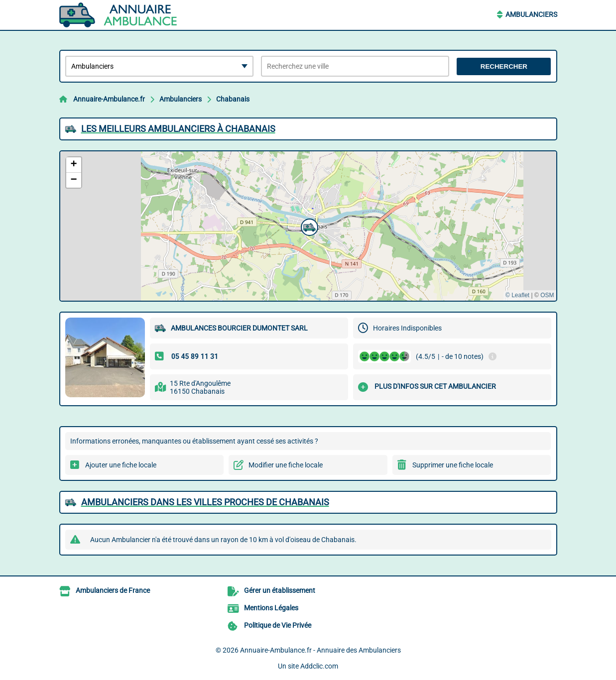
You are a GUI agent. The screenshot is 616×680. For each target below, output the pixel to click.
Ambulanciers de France (113, 590)
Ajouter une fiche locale (121, 465)
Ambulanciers (531, 14)
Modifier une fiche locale (286, 465)
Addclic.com (319, 666)
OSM (547, 295)
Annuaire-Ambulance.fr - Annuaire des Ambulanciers (320, 650)
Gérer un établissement (280, 590)
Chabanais (233, 99)
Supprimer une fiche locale (453, 465)
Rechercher (504, 66)
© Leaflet (517, 295)
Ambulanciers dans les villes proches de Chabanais (205, 502)
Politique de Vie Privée (278, 625)
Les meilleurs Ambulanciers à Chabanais (178, 129)
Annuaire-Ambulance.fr (109, 99)
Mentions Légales (271, 608)
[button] (308, 226)
